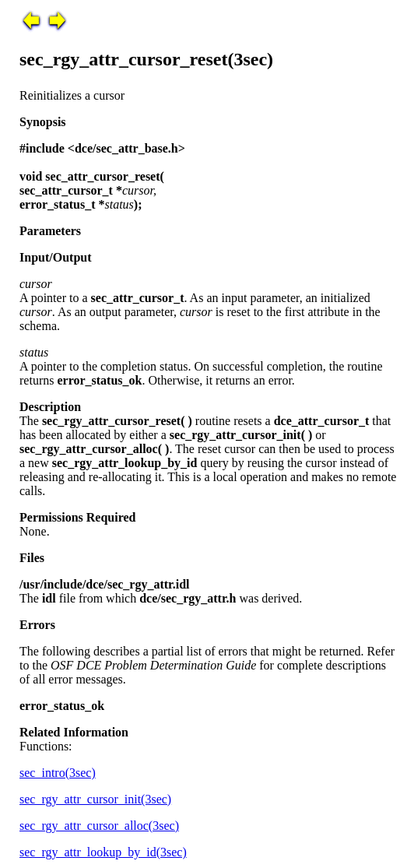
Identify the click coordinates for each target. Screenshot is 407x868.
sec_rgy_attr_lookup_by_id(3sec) (103, 852)
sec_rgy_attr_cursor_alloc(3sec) (99, 826)
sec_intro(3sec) (58, 773)
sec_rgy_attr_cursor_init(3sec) (95, 799)
